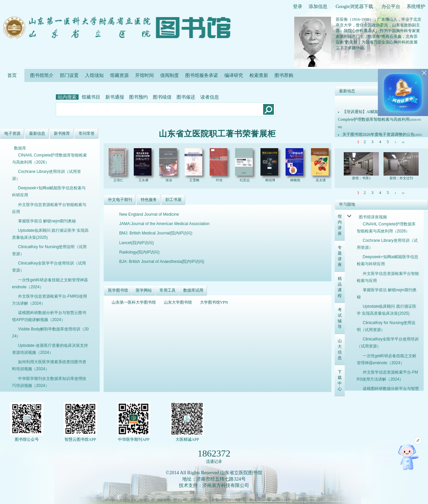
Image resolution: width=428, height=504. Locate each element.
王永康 (144, 180)
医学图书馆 (118, 290)
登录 (298, 6)
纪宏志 (245, 180)
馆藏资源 (119, 75)
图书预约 (138, 97)
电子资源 (12, 133)
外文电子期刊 (120, 200)
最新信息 (37, 133)
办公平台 (391, 6)
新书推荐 (62, 133)
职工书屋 (174, 200)
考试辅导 (340, 318)
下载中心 (340, 380)
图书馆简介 (42, 75)
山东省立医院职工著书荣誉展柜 (217, 134)
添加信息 (318, 6)
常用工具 (168, 290)
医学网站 (144, 290)
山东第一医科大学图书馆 (134, 302)
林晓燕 (296, 180)
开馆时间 (144, 75)
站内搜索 (67, 97)
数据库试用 (193, 290)
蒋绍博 (271, 180)
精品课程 (340, 287)
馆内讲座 (340, 225)
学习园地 (347, 204)
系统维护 (416, 6)
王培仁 (119, 180)
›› (403, 142)
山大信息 (340, 349)
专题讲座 (340, 256)
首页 (12, 75)
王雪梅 (195, 180)
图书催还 (186, 97)
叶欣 (220, 180)
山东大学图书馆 (178, 302)
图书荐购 (284, 75)
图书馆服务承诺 (202, 75)
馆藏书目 (91, 97)
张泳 (169, 180)
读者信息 (210, 97)
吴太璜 (321, 180)
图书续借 (162, 97)
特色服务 (149, 200)
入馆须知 (94, 75)
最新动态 (347, 91)
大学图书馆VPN (214, 302)
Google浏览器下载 (354, 6)
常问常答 (87, 133)
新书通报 (115, 97)
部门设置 (69, 75)
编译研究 (234, 75)
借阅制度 (170, 75)
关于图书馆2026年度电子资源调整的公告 (379, 134)
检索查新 (259, 75)
